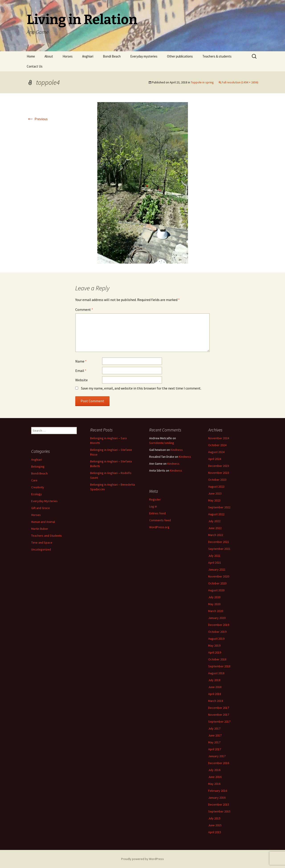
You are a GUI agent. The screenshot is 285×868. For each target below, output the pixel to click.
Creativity (38, 487)
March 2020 (216, 611)
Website (81, 380)
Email (81, 371)
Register (155, 499)
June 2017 (215, 735)
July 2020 (214, 597)
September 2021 (219, 549)
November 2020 (219, 576)
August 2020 (216, 590)
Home (31, 56)
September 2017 (219, 722)
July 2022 (214, 521)
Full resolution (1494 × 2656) (240, 82)
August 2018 (216, 673)
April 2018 (215, 694)
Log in (153, 506)
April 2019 (215, 652)
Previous (37, 119)
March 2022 (216, 535)
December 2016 (219, 763)
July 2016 (214, 770)
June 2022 (215, 528)
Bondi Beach (112, 56)
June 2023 (215, 493)
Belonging (38, 466)
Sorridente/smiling (162, 443)
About (49, 56)
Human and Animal (43, 522)
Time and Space (42, 542)
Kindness (177, 450)
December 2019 (219, 625)
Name (81, 361)
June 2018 (215, 687)
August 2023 (216, 487)
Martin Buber (40, 529)
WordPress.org (159, 527)
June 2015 (215, 825)
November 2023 (219, 473)
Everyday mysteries (144, 56)
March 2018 (216, 701)
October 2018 (217, 659)
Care (34, 480)
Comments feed (160, 520)
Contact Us (35, 66)
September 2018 (219, 666)
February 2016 (218, 791)
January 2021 (217, 569)
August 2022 (216, 514)
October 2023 (217, 480)
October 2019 (217, 632)
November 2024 (219, 438)
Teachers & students (217, 56)
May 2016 (214, 784)
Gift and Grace (41, 508)
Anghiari (88, 56)
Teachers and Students (47, 536)
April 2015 (215, 832)
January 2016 (217, 798)
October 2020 (217, 583)
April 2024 (215, 459)
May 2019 (214, 645)
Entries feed (157, 513)
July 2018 (214, 680)
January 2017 (217, 756)
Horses (68, 56)
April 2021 (215, 563)
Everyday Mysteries (44, 501)
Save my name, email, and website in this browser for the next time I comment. (141, 388)
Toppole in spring (202, 82)
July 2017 (214, 728)
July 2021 (214, 556)
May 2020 (214, 604)
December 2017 (219, 708)
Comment (84, 309)
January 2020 (217, 618)
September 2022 (219, 507)
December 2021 (219, 542)
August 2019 (216, 639)
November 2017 (219, 715)
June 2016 (215, 777)
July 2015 (214, 818)
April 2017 (215, 749)
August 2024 (216, 452)
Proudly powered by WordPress (142, 859)
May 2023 (214, 500)
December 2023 (219, 466)
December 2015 (219, 804)
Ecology (37, 494)
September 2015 (219, 811)
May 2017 (214, 742)
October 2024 (217, 445)
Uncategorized (41, 549)
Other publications (180, 56)
